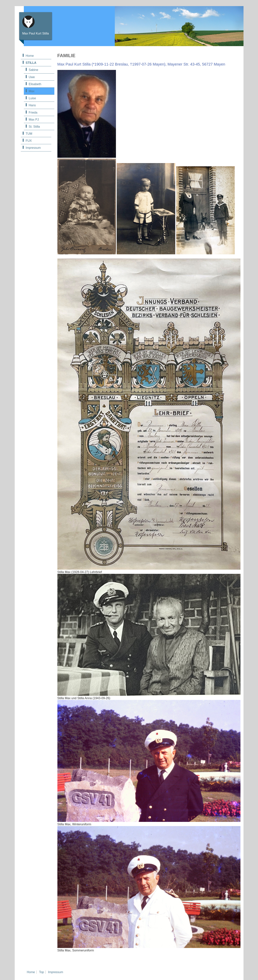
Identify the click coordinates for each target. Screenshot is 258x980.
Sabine (34, 70)
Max (32, 91)
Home (30, 56)
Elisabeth (35, 84)
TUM (29, 134)
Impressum (33, 148)
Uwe (32, 77)
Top (42, 972)
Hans (32, 105)
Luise (32, 98)
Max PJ (34, 120)
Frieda (33, 112)
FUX (29, 141)
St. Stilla (34, 127)
